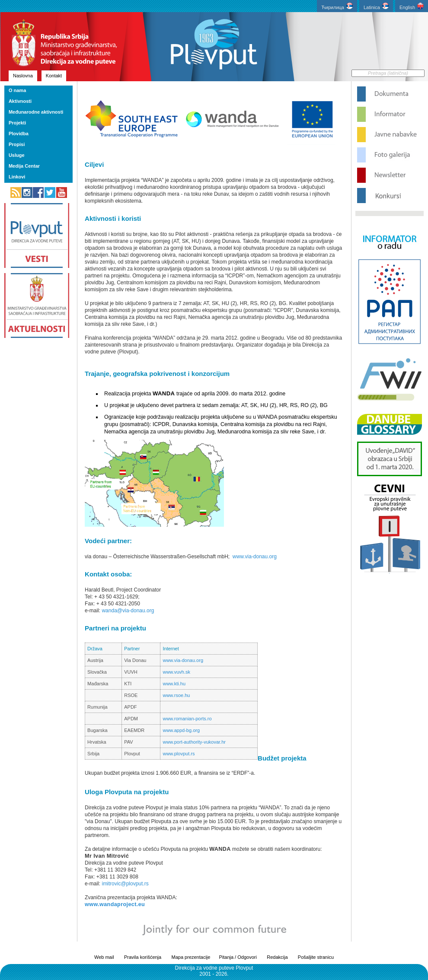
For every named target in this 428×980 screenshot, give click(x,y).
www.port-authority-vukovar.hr (194, 742)
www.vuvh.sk (176, 672)
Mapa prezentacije (191, 957)
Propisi (17, 144)
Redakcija (277, 957)
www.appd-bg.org (181, 730)
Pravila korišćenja (143, 957)
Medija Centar (24, 166)
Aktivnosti (20, 101)
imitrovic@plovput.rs (125, 884)
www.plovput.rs (179, 754)
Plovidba (19, 134)
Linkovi (17, 177)
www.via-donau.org (255, 557)
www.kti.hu (174, 684)
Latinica (376, 6)
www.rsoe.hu (176, 695)
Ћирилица (337, 6)
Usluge (17, 155)
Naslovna (23, 76)
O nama (17, 90)
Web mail (104, 957)
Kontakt (54, 76)
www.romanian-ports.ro (187, 719)
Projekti (17, 123)
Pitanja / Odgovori (238, 957)
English (412, 6)
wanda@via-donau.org (128, 611)
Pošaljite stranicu (316, 957)
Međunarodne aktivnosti (36, 112)
